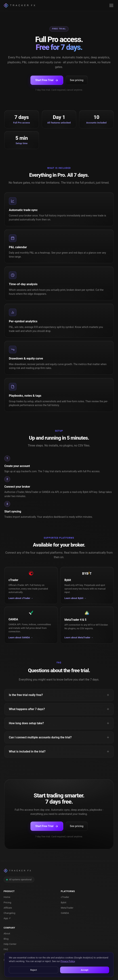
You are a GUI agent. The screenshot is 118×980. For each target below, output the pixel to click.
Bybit (64, 902)
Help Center (10, 944)
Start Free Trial (47, 80)
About (7, 933)
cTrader (65, 897)
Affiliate (8, 908)
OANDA (65, 913)
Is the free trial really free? (26, 695)
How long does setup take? (26, 723)
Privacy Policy (68, 961)
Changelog (9, 913)
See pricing (77, 80)
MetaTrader (67, 908)
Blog (6, 939)
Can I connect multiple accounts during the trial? (40, 737)
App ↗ (7, 918)
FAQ (6, 949)
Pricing (7, 902)
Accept (85, 970)
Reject (34, 970)
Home (7, 897)
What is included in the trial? (27, 751)
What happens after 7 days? (27, 709)
